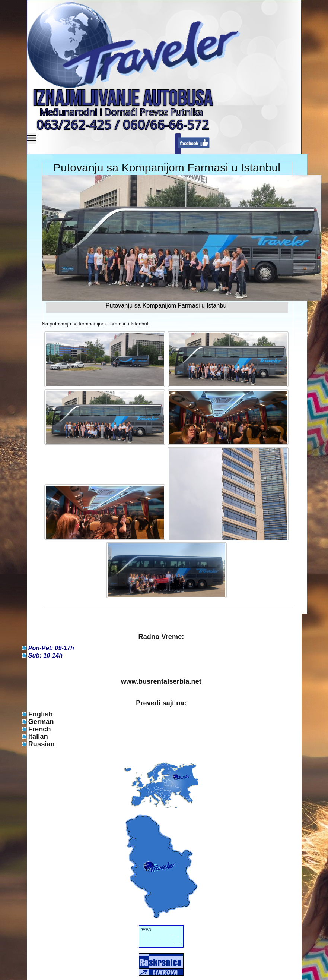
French (40, 729)
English (41, 714)
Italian (38, 737)
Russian (42, 744)
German (41, 722)
